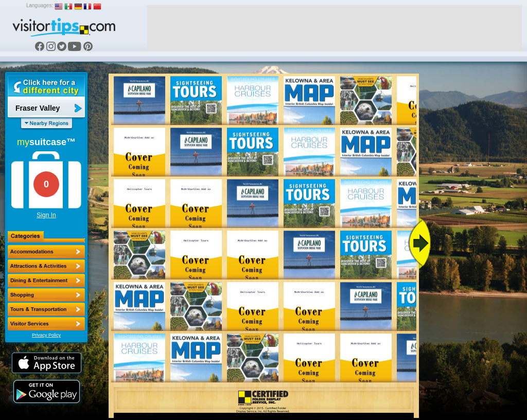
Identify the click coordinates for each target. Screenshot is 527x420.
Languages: (40, 5)
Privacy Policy (46, 335)
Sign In (46, 215)
